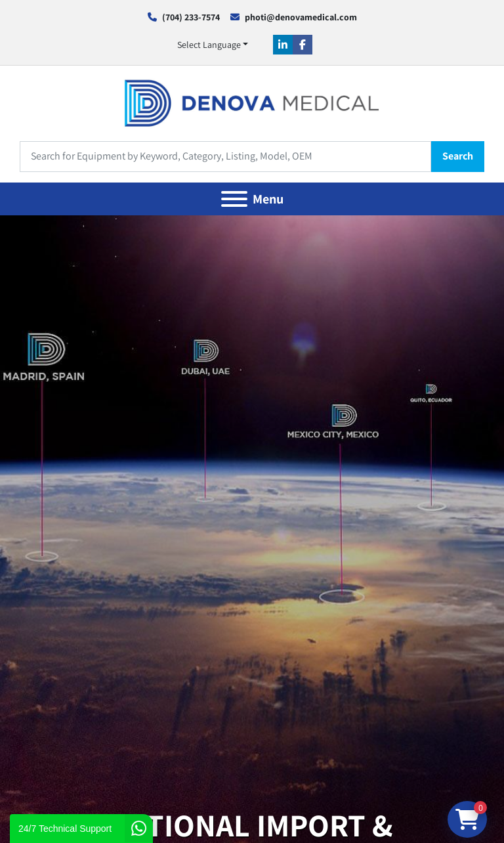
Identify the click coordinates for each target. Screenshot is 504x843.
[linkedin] (283, 45)
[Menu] (234, 199)
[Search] (225, 157)
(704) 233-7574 (191, 17)
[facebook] (303, 45)
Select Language (209, 45)
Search (458, 156)
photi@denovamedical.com (301, 17)
